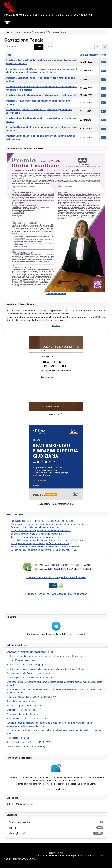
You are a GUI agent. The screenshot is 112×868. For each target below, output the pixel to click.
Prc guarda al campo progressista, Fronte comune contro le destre (43, 521)
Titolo (8, 55)
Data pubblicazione (89, 55)
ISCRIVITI (56, 326)
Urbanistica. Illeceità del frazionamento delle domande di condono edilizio (41, 95)
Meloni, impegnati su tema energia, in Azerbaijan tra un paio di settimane (46, 547)
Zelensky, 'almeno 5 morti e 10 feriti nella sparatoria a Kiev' (39, 534)
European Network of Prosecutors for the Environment (56, 594)
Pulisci (49, 47)
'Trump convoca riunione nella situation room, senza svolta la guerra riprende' (48, 524)
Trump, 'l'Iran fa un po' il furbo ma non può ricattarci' (36, 537)
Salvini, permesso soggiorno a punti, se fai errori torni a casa (40, 543)
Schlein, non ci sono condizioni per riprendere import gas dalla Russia (44, 550)
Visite (103, 55)
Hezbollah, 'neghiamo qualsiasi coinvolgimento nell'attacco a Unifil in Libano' (48, 540)
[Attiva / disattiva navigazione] (7, 23)
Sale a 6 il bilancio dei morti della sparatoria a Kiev (35, 527)
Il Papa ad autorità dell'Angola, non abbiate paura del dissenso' (41, 531)
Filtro (39, 47)
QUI (83, 634)
